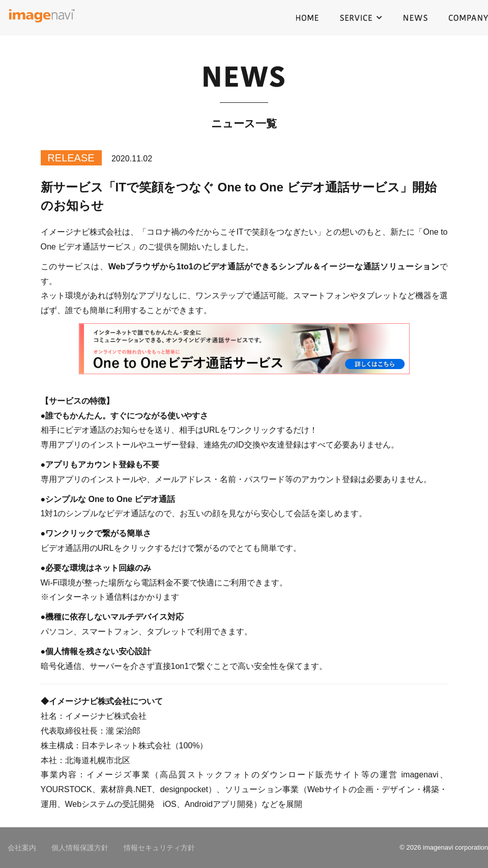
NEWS (415, 18)
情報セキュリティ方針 (159, 848)
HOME (307, 18)
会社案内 (22, 848)
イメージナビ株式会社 (42, 18)
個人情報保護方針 (80, 848)
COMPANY (468, 18)
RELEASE (71, 158)
